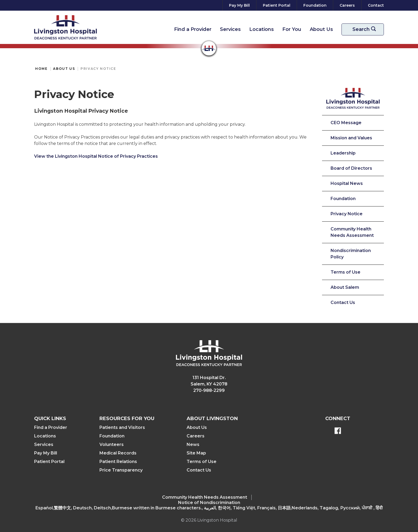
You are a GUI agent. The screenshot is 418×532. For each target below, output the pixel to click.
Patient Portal (49, 462)
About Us (321, 29)
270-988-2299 (209, 390)
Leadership (343, 153)
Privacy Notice (98, 69)
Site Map (196, 453)
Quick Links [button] (50, 419)
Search (366, 29)
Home (41, 69)
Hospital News (347, 183)
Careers (196, 436)
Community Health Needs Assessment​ (205, 497)
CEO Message (346, 123)
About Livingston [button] (212, 419)
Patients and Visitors (122, 427)
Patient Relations (118, 462)
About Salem (345, 287)
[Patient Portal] (277, 5)
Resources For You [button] (127, 419)
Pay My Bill (46, 453)
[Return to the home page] (65, 27)
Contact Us (343, 302)
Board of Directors (351, 168)
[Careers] (347, 5)
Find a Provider (193, 29)
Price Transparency (121, 470)
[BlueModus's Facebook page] (338, 431)
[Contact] (375, 5)
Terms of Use (345, 272)
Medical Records (118, 453)
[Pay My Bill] (239, 5)
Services (230, 29)
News (193, 444)
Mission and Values (351, 138)
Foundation (343, 199)
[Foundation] (315, 5)
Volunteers (112, 444)
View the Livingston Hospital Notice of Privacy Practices (96, 156)
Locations (262, 29)
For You (292, 29)
